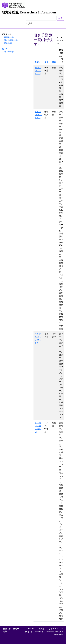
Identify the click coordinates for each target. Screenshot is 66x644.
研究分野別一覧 (11, 40)
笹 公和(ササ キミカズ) (38, 114)
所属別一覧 (9, 37)
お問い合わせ (8, 51)
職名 (54, 62)
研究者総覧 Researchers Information (29, 12)
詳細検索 (8, 43)
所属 (46, 62)
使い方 (5, 48)
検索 (60, 18)
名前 (37, 62)
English (29, 23)
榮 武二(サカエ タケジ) (38, 70)
